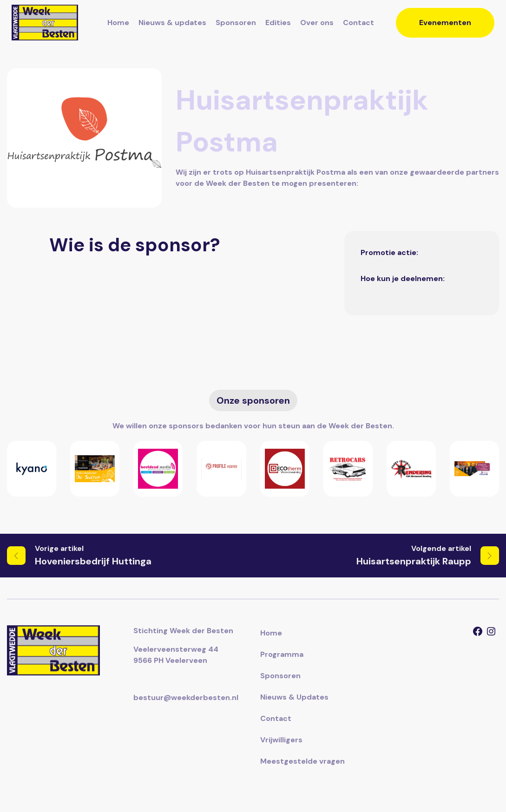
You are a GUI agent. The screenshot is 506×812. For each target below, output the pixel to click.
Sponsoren (236, 23)
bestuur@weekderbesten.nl (186, 697)
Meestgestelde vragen (302, 761)
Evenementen (445, 23)
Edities (278, 23)
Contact (358, 23)
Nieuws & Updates (294, 697)
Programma (282, 654)
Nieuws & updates (172, 23)
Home (118, 23)
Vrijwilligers (281, 740)
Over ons (317, 23)
